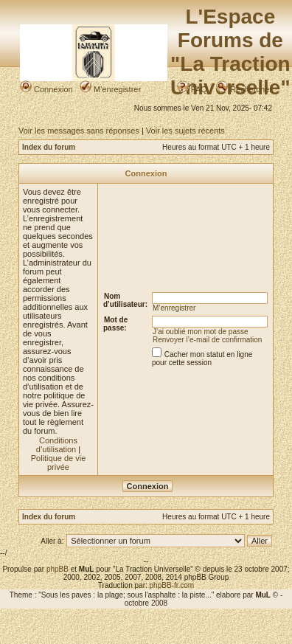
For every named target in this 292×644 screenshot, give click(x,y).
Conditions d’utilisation (57, 445)
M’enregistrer (110, 89)
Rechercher (244, 89)
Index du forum (49, 147)
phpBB (58, 569)
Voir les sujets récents (185, 131)
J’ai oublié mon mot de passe (201, 332)
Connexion (46, 89)
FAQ (192, 89)
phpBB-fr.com (172, 585)
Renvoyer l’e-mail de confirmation (207, 340)
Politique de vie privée (59, 463)
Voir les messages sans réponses (79, 131)
